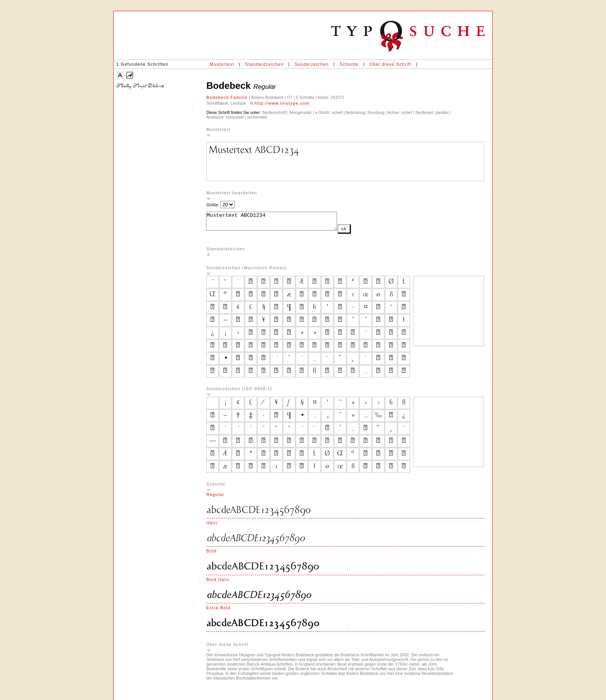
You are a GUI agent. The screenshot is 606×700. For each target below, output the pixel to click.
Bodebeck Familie (228, 97)
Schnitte (349, 64)
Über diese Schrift (391, 64)
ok (359, 232)
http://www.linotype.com (282, 103)
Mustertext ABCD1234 (279, 223)
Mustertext (222, 64)
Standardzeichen (264, 64)
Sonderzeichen (312, 64)
